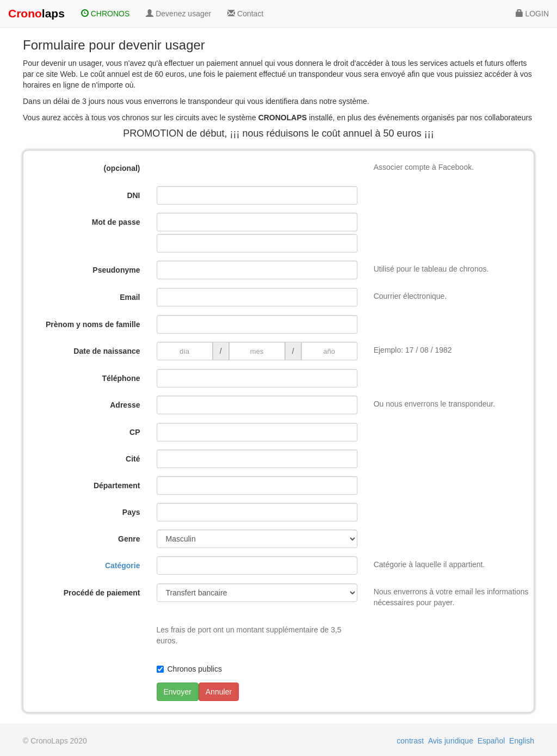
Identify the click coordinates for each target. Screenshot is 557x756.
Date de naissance (107, 351)
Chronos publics (195, 669)
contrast (410, 741)
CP (135, 432)
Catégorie (123, 566)
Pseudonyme (116, 270)
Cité (133, 459)
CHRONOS (105, 14)
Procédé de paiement (102, 593)
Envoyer (178, 692)
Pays (131, 512)
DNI (133, 195)
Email (130, 297)
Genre (129, 539)
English (522, 741)
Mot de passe (116, 222)
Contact (245, 14)
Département (117, 485)
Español (491, 741)
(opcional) (122, 168)
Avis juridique (451, 741)
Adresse (125, 405)
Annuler (219, 692)
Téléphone (121, 378)
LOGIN (532, 14)
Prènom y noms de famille (93, 324)
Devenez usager (178, 14)
